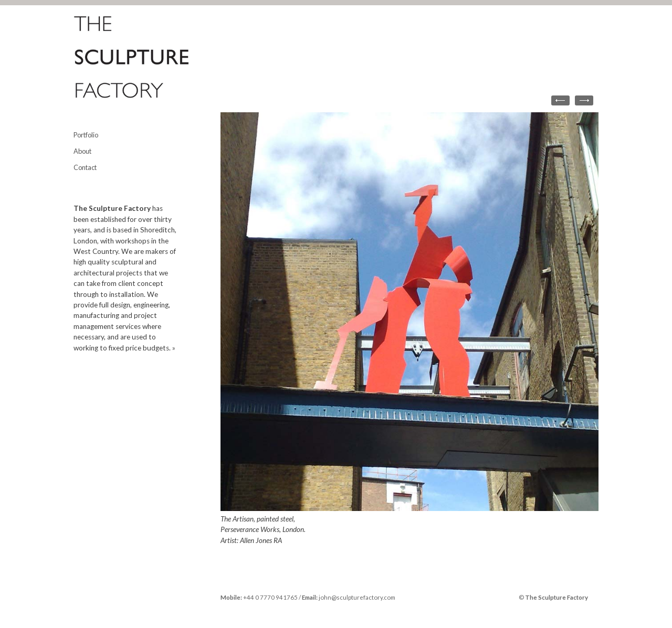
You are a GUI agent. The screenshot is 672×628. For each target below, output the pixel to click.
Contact (85, 167)
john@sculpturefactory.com (357, 597)
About (82, 151)
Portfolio (86, 135)
